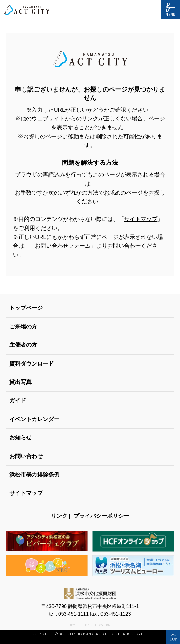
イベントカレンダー (34, 419)
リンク (59, 516)
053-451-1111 (73, 614)
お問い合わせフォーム (63, 246)
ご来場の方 (23, 327)
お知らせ (21, 437)
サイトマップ (141, 219)
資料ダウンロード (32, 364)
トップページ (26, 308)
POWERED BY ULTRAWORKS (90, 625)
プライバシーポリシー (101, 516)
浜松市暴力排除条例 (34, 475)
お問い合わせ (26, 456)
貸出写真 (21, 382)
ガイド (18, 400)
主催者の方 (23, 345)
